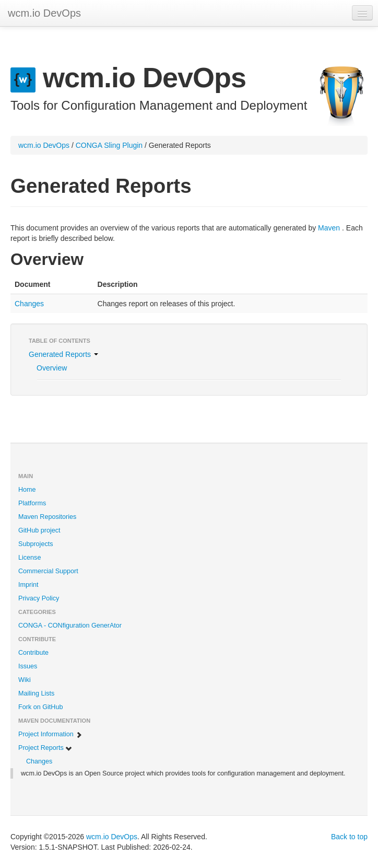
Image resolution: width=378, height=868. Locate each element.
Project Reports (45, 748)
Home (27, 490)
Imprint (28, 585)
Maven (329, 228)
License (29, 558)
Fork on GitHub (40, 707)
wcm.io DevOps (44, 13)
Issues (28, 666)
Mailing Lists (36, 693)
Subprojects (36, 544)
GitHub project (39, 530)
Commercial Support (48, 571)
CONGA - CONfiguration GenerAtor (70, 626)
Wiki (25, 680)
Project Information (50, 734)
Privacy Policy (39, 598)
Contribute (33, 653)
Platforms (32, 503)
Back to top (349, 837)
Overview (52, 368)
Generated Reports (63, 354)
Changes (29, 304)
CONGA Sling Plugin (109, 145)
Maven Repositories (47, 517)
